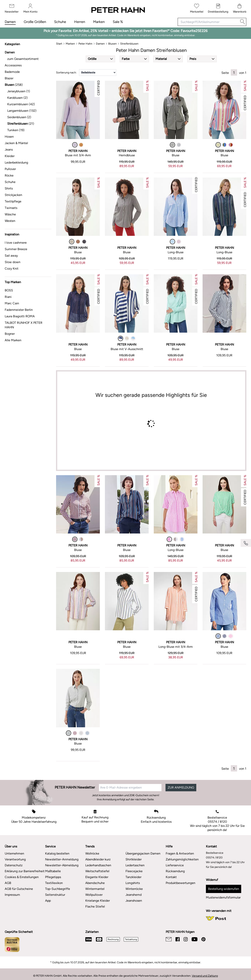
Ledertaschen (135, 865)
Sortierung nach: (66, 73)
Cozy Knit (12, 269)
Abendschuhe (95, 883)
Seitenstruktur (55, 895)
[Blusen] (112, 44)
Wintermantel (95, 889)
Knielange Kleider (98, 901)
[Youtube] (195, 939)
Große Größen (35, 22)
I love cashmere (16, 243)
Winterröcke (134, 889)
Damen (10, 22)
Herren (80, 22)
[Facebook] (178, 939)
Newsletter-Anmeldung (62, 859)
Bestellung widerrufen (224, 889)
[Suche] (243, 22)
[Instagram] (186, 939)
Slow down (13, 262)
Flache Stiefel (95, 906)
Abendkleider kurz (98, 859)
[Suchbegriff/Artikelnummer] (208, 22)
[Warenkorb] (240, 9)
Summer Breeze (16, 249)
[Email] (169, 939)
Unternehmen (14, 853)
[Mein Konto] (30, 9)
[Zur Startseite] (118, 10)
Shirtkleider (134, 859)
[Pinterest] (203, 939)
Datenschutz (14, 865)
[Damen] (100, 44)
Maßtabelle (53, 871)
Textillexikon (54, 883)
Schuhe (60, 22)
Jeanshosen (134, 901)
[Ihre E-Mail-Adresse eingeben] (130, 788)
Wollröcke (92, 853)
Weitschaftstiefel (97, 871)
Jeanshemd (134, 895)
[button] (100, 59)
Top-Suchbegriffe (58, 889)
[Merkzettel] (197, 9)
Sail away (11, 256)
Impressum (12, 895)
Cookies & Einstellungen (22, 877)
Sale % (118, 22)
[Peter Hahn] (85, 44)
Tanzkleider (133, 877)
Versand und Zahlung (205, 976)
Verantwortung (15, 859)
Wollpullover (94, 895)
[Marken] (70, 44)
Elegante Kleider (97, 877)
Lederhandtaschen (98, 865)
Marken (99, 22)
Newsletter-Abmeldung (62, 865)
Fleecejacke (134, 871)
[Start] (59, 44)
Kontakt (171, 877)
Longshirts (133, 883)
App (48, 901)
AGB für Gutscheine (19, 889)
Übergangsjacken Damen (143, 853)
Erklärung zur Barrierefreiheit (25, 871)
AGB (8, 883)
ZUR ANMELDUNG (181, 787)
